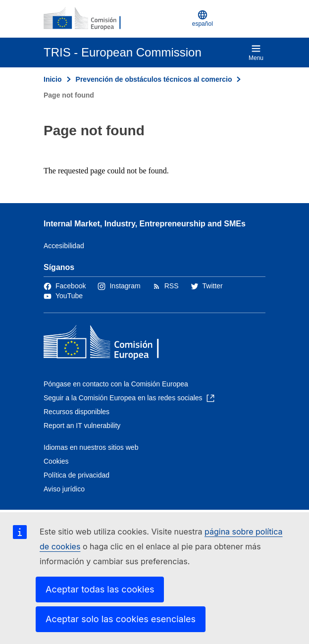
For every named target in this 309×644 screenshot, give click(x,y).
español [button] (203, 19)
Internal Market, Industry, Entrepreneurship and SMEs (145, 224)
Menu (256, 53)
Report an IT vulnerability (82, 426)
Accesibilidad (64, 246)
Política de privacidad (77, 475)
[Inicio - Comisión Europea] (92, 19)
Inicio (53, 79)
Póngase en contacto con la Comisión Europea (116, 384)
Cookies (56, 461)
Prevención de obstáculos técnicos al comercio (154, 79)
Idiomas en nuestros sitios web (91, 447)
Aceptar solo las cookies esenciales (121, 619)
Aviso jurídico (64, 489)
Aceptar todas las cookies (100, 589)
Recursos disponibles (77, 412)
